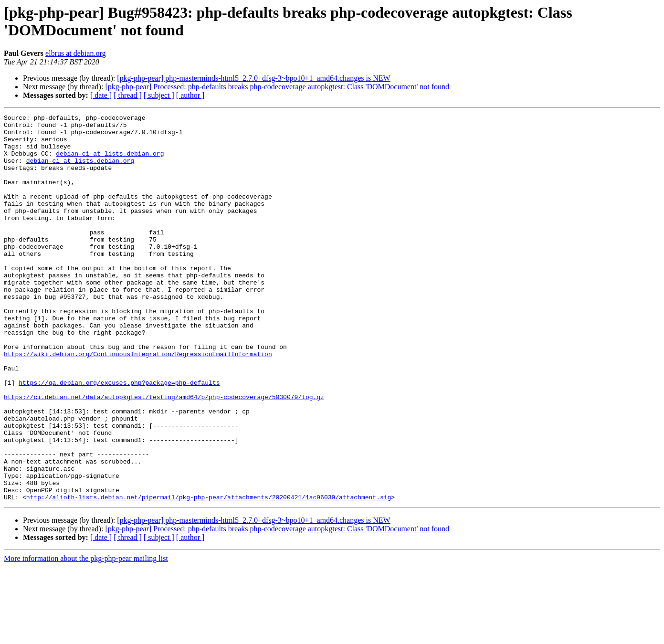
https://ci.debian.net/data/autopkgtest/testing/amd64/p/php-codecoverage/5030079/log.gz (164, 454)
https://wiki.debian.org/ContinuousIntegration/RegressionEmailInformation (138, 402)
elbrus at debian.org (75, 53)
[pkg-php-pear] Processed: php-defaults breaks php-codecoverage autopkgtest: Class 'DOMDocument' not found (277, 87)
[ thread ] (128, 95)
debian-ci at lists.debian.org (110, 162)
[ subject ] (159, 95)
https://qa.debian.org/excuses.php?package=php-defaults (119, 437)
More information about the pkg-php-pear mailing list (86, 636)
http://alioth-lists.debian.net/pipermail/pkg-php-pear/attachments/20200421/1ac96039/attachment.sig (209, 574)
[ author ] (190, 95)
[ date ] (101, 95)
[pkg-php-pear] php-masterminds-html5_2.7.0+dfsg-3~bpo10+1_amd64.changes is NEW (253, 78)
